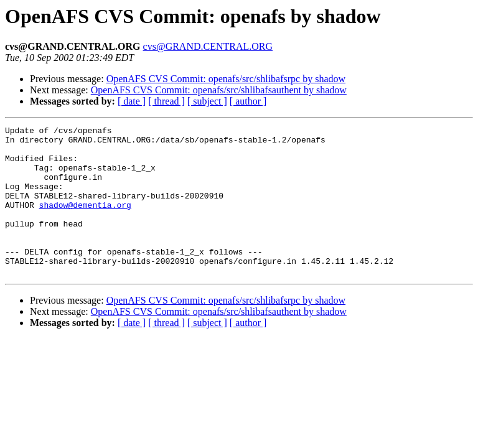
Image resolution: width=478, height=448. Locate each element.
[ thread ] (166, 101)
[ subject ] (207, 101)
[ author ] (248, 101)
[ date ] (132, 101)
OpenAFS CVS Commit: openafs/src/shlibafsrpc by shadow (226, 79)
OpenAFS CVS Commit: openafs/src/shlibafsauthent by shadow (219, 90)
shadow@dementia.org (85, 222)
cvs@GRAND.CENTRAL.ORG (208, 46)
